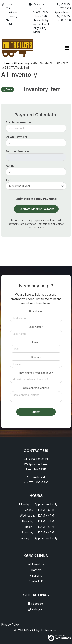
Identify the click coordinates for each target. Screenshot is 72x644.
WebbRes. (25, 630)
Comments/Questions (36, 388)
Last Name (36, 327)
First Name (36, 312)
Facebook (36, 604)
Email (36, 342)
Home (6, 63)
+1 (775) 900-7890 (36, 482)
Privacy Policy (10, 625)
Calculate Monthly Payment (36, 209)
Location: (12, 4)
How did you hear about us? (36, 373)
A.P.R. (10, 166)
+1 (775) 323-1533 (36, 459)
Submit (36, 412)
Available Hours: (39, 6)
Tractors (36, 570)
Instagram (36, 609)
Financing (36, 576)
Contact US (36, 581)
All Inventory (22, 63)
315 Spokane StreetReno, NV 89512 (36, 467)
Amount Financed (18, 151)
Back (7, 89)
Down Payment (16, 137)
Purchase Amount (18, 122)
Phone (36, 357)
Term (9, 180)
